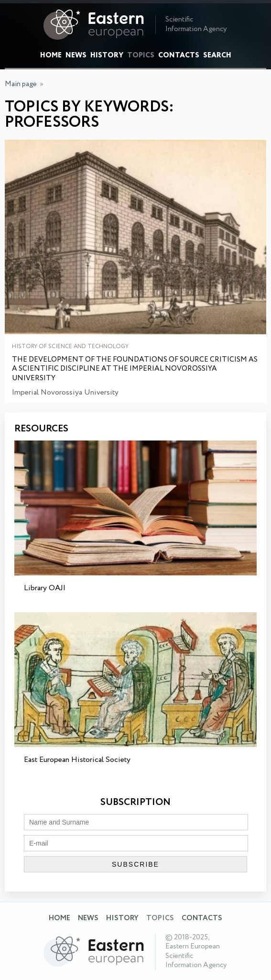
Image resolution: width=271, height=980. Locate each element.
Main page (21, 84)
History (107, 55)
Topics (141, 55)
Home (51, 55)
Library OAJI (45, 588)
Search (217, 55)
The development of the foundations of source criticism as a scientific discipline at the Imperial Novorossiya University (135, 369)
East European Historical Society (77, 760)
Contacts (179, 55)
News (76, 55)
